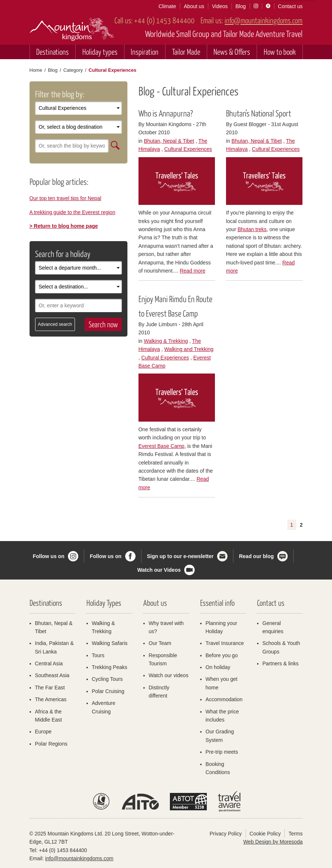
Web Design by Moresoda (273, 842)
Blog (241, 6)
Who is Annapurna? (166, 113)
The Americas (51, 699)
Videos (220, 6)
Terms (295, 834)
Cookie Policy (265, 834)
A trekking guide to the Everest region (73, 212)
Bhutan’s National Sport (259, 113)
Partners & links (281, 663)
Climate (167, 6)
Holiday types (100, 52)
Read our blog (256, 556)
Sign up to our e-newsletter (180, 556)
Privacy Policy (225, 834)
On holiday (218, 667)
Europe (43, 732)
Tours (98, 655)
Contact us (290, 6)
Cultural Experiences (188, 149)
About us (194, 6)
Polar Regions (51, 744)
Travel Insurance (225, 643)
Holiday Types (104, 603)
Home (36, 70)
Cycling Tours (107, 679)
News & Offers (232, 52)
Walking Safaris (110, 643)
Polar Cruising (108, 691)
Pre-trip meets (222, 752)
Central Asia (49, 663)
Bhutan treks (252, 229)
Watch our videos (169, 675)
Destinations (52, 52)
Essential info (217, 603)
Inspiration (145, 52)
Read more (193, 271)
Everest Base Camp (162, 446)
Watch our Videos (159, 570)
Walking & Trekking (166, 341)
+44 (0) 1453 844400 (164, 20)
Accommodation (224, 699)
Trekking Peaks (110, 667)
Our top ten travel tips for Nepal (66, 198)
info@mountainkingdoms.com (263, 20)
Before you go (222, 655)
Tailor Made (186, 52)
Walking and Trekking (189, 349)
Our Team (160, 643)
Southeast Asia (52, 675)
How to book (280, 52)
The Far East (50, 688)
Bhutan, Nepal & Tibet (169, 141)
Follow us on (49, 556)
